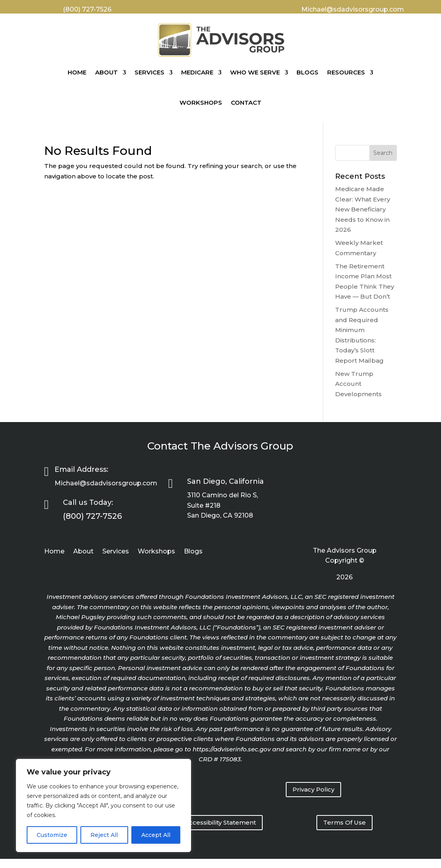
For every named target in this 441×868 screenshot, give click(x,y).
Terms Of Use (344, 822)
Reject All (104, 835)
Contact (246, 103)
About (106, 72)
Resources (346, 72)
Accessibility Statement (220, 822)
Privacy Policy (313, 789)
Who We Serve (255, 72)
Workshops (201, 103)
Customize (52, 835)
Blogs (307, 72)
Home (77, 72)
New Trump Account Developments (358, 384)
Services (149, 72)
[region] (103, 805)
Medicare (197, 72)
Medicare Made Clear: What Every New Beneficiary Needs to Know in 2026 (363, 209)
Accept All (156, 835)
